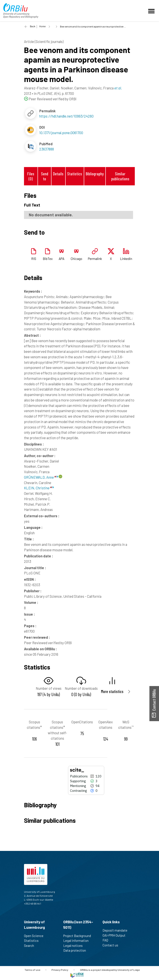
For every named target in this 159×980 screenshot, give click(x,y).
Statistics (75, 174)
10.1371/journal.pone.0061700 (61, 133)
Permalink (95, 259)
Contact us (112, 945)
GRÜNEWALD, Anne (41, 477)
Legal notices (75, 946)
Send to (45, 176)
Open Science (36, 936)
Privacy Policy (60, 970)
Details (58, 174)
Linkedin (126, 259)
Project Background (79, 936)
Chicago (76, 259)
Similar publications (120, 176)
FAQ (107, 940)
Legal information (78, 941)
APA (62, 259)
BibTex (48, 259)
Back (33, 26)
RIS (34, 259)
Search (31, 946)
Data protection (76, 950)
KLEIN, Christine (39, 488)
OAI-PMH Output (116, 935)
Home (42, 26)
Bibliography (95, 174)
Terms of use (32, 970)
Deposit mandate (117, 930)
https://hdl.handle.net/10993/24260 (66, 116)
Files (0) (31, 176)
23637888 (47, 149)
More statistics (112, 691)
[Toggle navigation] (152, 11)
